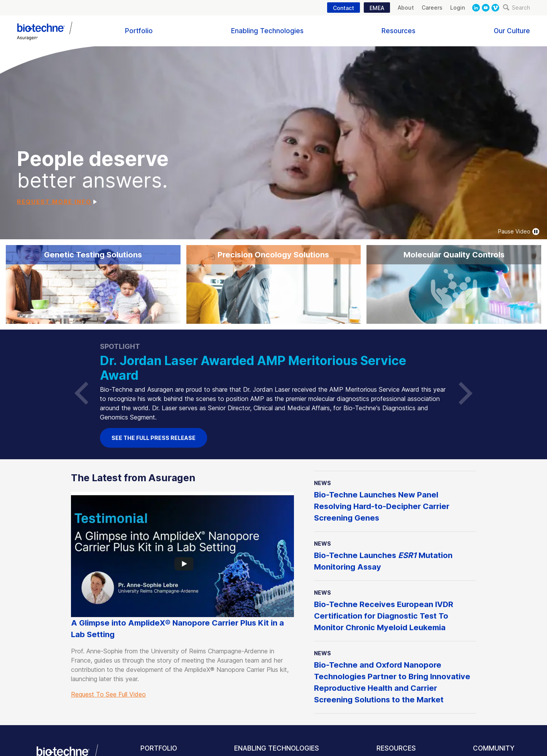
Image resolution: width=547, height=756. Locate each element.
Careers (432, 8)
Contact (344, 8)
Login (458, 8)
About (406, 8)
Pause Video (519, 232)
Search (517, 8)
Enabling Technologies (267, 31)
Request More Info (54, 202)
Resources (398, 31)
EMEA (377, 8)
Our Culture (512, 31)
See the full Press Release (154, 438)
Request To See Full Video (108, 694)
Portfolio (139, 31)
